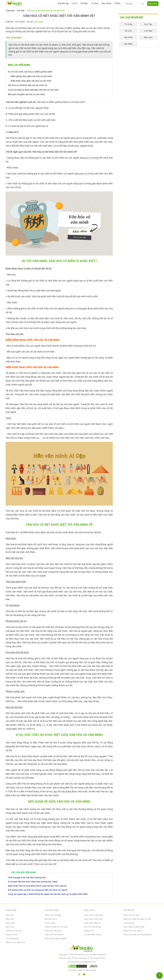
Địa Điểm (128, 44)
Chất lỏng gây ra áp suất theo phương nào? (27, 878)
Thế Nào (84, 3)
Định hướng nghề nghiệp (56, 938)
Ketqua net (89, 931)
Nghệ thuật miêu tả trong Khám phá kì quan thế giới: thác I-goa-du (37, 886)
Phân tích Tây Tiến (14, 931)
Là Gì (74, 3)
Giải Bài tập (63, 3)
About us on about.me (16, 942)
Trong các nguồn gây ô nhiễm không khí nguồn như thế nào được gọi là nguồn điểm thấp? (48, 894)
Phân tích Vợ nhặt (131, 915)
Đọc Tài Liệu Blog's (93, 927)
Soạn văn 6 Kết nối (92, 923)
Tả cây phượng (12, 938)
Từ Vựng (128, 24)
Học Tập (148, 24)
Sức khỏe (128, 37)
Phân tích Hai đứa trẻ (54, 935)
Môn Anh (10, 919)
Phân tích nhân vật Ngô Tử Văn (137, 919)
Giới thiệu (72, 970)
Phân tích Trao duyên (133, 931)
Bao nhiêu (107, 3)
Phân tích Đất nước (53, 931)
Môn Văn (10, 915)
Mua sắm (148, 37)
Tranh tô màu (12, 935)
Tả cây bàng (129, 923)
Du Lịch (128, 31)
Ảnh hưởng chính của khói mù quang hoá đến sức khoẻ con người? (38, 890)
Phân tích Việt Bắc (53, 915)
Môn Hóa (10, 927)
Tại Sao (95, 3)
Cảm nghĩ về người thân (134, 927)
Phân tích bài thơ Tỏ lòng (56, 927)
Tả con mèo (50, 923)
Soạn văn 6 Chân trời (93, 919)
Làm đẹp (148, 31)
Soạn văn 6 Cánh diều (94, 915)
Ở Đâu (117, 3)
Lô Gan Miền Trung (92, 935)
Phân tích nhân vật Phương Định (138, 935)
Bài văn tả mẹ (51, 919)
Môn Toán (10, 923)
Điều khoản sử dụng (87, 970)
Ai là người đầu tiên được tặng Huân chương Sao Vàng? (33, 882)
